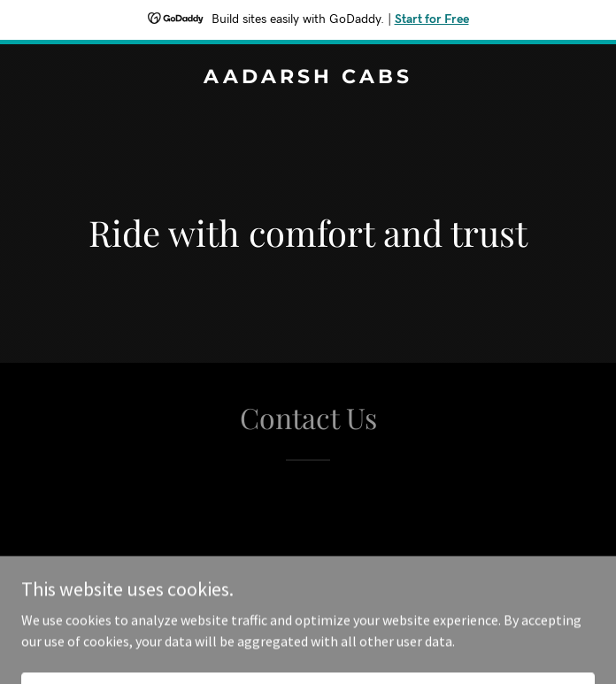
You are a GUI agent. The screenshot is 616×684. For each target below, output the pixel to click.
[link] (308, 78)
